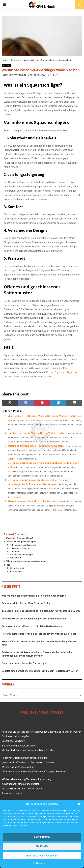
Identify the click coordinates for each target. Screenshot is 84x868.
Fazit (8, 565)
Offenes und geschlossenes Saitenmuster (26, 561)
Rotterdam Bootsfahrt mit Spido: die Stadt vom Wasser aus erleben (39, 634)
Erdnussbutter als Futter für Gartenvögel (24, 663)
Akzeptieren (42, 837)
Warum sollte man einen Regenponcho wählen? (36, 446)
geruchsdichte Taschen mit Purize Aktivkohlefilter (28, 763)
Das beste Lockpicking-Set (16, 736)
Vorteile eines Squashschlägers (21, 542)
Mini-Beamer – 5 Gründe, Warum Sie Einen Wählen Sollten (42, 416)
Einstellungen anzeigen (42, 856)
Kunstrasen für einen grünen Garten (21, 784)
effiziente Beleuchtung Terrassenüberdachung (26, 779)
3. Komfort (15, 551)
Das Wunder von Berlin (13, 741)
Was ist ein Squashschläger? (19, 538)
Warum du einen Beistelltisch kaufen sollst (33, 501)
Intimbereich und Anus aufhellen (19, 746)
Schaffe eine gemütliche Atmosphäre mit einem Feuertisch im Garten (40, 671)
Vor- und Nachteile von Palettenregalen (22, 789)
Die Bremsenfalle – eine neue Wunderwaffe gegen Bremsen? (34, 772)
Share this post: (17, 568)
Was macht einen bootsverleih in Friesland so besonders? (34, 596)
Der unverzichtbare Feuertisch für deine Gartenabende (32, 626)
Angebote (6, 65)
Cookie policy (39, 863)
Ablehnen (42, 846)
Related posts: (17, 571)
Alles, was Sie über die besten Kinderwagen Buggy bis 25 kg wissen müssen (41, 732)
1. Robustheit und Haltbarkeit (23, 545)
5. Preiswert (16, 558)
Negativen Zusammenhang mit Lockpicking (25, 758)
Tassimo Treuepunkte (13, 793)
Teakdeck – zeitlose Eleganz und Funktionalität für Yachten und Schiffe (41, 611)
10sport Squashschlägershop (62, 372)
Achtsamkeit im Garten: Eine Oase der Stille (26, 603)
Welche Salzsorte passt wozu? (18, 767)
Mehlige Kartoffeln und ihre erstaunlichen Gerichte (28, 750)
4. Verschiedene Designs (22, 555)
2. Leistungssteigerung (21, 548)
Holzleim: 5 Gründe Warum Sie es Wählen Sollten (37, 433)
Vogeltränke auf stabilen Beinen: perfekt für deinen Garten (34, 619)
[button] (79, 804)
